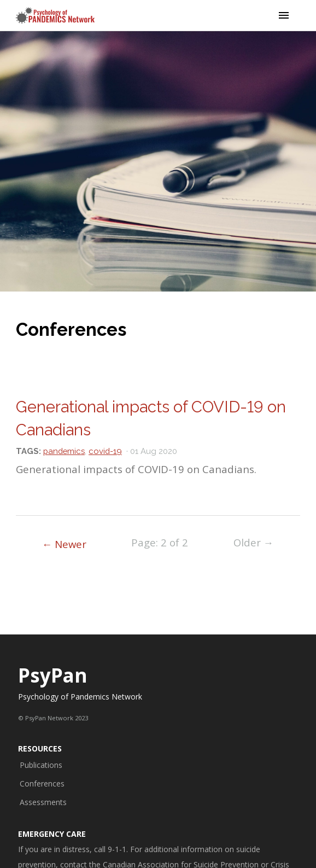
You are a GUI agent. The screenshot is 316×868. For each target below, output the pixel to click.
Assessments (43, 802)
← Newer (65, 544)
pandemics (64, 451)
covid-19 (105, 451)
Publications (41, 765)
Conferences (42, 783)
